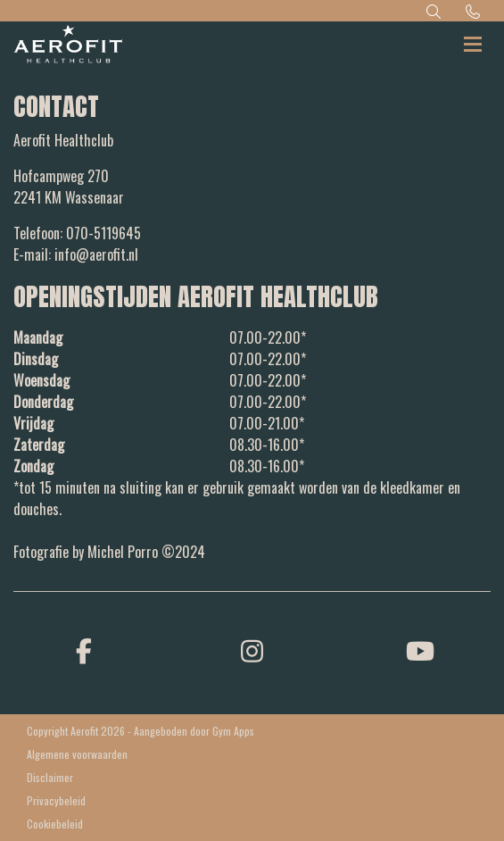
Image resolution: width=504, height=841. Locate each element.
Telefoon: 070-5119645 (77, 233)
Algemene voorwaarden (77, 754)
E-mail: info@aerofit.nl (76, 254)
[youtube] (420, 649)
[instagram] (252, 649)
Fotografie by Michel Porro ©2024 (109, 552)
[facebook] (84, 649)
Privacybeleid (56, 800)
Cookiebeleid (55, 824)
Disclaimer (50, 777)
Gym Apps (233, 731)
